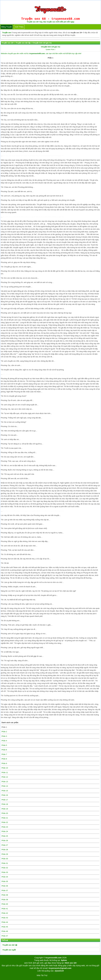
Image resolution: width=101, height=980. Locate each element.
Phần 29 (5, 854)
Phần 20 (5, 813)
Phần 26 (5, 840)
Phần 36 (5, 886)
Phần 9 (4, 763)
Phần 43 (5, 918)
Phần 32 (5, 868)
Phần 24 (5, 831)
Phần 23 (5, 827)
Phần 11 (5, 772)
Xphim (64, 960)
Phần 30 (5, 859)
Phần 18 (5, 804)
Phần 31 (5, 863)
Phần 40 (5, 904)
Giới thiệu (19, 27)
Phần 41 (5, 909)
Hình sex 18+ (71, 963)
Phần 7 (4, 754)
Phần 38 (5, 895)
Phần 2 (4, 732)
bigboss (61, 975)
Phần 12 (5, 777)
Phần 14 (5, 786)
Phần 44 (5, 922)
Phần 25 (5, 836)
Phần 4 (4, 741)
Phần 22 (5, 822)
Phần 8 (4, 759)
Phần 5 (4, 745)
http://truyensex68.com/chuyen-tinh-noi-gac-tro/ (50, 156)
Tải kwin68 (52, 975)
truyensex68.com (54, 958)
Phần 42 (5, 913)
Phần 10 (5, 768)
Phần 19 (5, 809)
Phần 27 (5, 845)
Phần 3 (4, 736)
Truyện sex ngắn (9, 950)
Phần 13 (5, 782)
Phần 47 (5, 936)
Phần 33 (5, 872)
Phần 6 (4, 750)
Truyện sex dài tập (10, 945)
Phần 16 (5, 795)
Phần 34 (5, 877)
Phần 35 (5, 881)
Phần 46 (5, 931)
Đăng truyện (7, 27)
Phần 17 (5, 800)
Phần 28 (5, 850)
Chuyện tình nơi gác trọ (50, 47)
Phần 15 (5, 791)
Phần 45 (5, 927)
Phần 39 (5, 900)
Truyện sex (7, 33)
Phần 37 (5, 890)
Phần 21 (5, 818)
